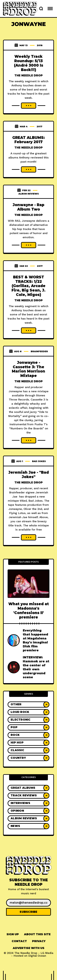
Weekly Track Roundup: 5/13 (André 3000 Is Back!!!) (29, 63)
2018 (40, 45)
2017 (39, 127)
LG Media (47, 953)
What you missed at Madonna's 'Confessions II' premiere (29, 611)
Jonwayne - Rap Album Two (28, 207)
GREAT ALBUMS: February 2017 (29, 140)
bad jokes (39, 461)
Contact (19, 941)
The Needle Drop (29, 75)
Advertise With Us (29, 948)
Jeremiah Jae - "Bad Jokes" (29, 475)
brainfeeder (39, 351)
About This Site (37, 934)
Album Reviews (29, 194)
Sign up (13, 934)
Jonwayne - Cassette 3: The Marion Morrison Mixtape (28, 369)
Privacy (39, 941)
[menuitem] (13, 934)
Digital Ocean (37, 956)
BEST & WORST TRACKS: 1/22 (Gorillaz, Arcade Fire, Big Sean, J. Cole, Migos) (28, 286)
